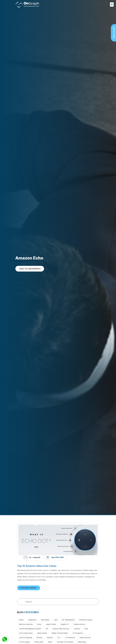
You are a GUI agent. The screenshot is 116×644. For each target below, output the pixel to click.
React (50, 642)
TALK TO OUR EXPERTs (30, 269)
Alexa (39, 624)
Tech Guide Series (26, 633)
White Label (39, 642)
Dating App (82, 642)
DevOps (39, 637)
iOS (47, 629)
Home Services (85, 637)
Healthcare (32, 620)
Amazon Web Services (61, 629)
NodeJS (50, 637)
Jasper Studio (51, 624)
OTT (59, 637)
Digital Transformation (60, 633)
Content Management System (30, 629)
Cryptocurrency (79, 624)
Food (86, 629)
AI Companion (78, 633)
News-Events (42, 633)
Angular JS (65, 624)
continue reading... (29, 588)
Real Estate (45, 620)
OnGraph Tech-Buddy (65, 642)
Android (77, 629)
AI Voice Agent (25, 642)
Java (56, 620)
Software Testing (86, 620)
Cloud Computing (26, 637)
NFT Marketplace (68, 620)
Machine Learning (26, 624)
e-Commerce (70, 637)
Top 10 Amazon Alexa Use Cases (37, 566)
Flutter (21, 620)
